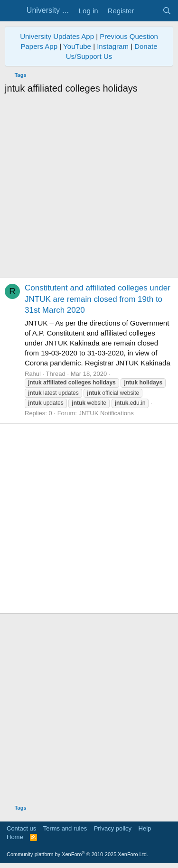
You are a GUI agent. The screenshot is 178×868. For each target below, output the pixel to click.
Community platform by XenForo (77, 854)
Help (145, 828)
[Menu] (13, 11)
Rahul (33, 374)
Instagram (113, 46)
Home (15, 837)
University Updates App (57, 36)
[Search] (167, 11)
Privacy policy (113, 828)
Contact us (21, 828)
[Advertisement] (89, 189)
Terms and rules (65, 828)
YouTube (77, 46)
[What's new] (148, 11)
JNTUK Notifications (106, 413)
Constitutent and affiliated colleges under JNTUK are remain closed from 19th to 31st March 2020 (98, 299)
